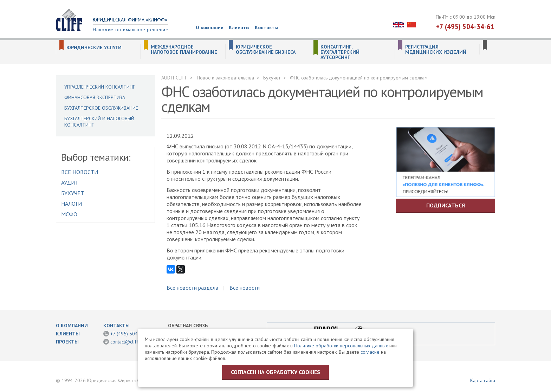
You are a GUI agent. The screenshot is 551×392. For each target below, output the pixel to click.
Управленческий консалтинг (100, 87)
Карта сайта (483, 380)
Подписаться (446, 205)
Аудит (70, 182)
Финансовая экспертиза (95, 97)
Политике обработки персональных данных (341, 346)
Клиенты (239, 27)
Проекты (67, 342)
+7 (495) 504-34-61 (465, 26)
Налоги (72, 204)
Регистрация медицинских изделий (436, 50)
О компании (210, 27)
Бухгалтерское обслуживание (101, 108)
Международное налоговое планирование (184, 50)
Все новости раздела (192, 288)
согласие (370, 352)
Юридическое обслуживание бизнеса (266, 50)
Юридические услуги (94, 48)
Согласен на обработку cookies (275, 372)
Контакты (266, 27)
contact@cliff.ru (127, 342)
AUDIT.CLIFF (174, 78)
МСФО (69, 214)
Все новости (80, 172)
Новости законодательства (225, 78)
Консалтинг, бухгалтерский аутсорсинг (340, 52)
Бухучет (73, 193)
